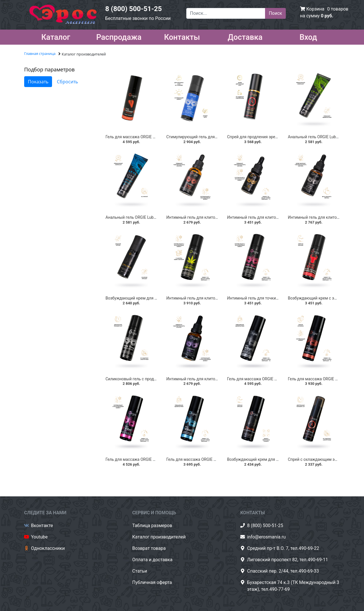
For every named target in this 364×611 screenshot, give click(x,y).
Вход (308, 36)
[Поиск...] (226, 13)
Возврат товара (149, 548)
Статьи (140, 571)
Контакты (182, 36)
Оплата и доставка (152, 560)
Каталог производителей (159, 537)
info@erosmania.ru (266, 537)
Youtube (39, 537)
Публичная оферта (152, 582)
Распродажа (119, 36)
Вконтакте (42, 526)
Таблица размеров (152, 526)
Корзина (315, 9)
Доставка (245, 36)
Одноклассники (48, 548)
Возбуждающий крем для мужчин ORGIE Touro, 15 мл (277, 459)
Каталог (56, 36)
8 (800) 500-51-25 (134, 9)
